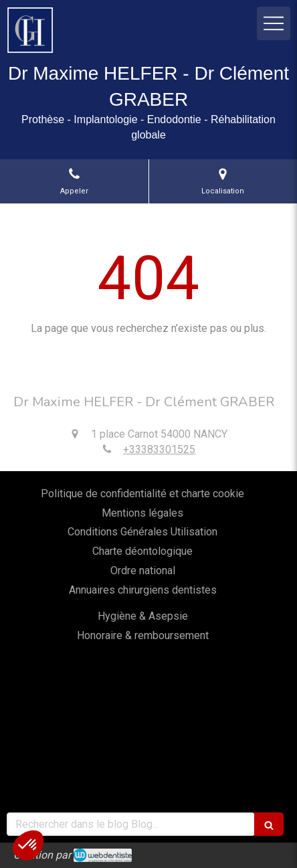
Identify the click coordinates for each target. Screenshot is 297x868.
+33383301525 (159, 449)
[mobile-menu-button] (274, 23)
